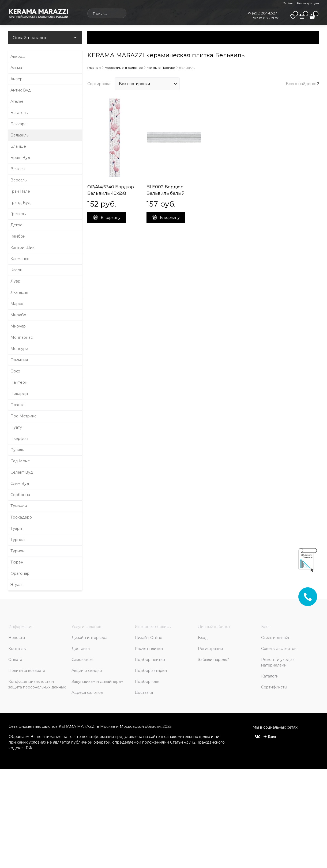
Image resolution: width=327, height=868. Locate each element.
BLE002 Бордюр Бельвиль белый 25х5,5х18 (166, 193)
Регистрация (308, 3)
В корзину (111, 218)
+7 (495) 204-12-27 (262, 13)
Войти (288, 3)
